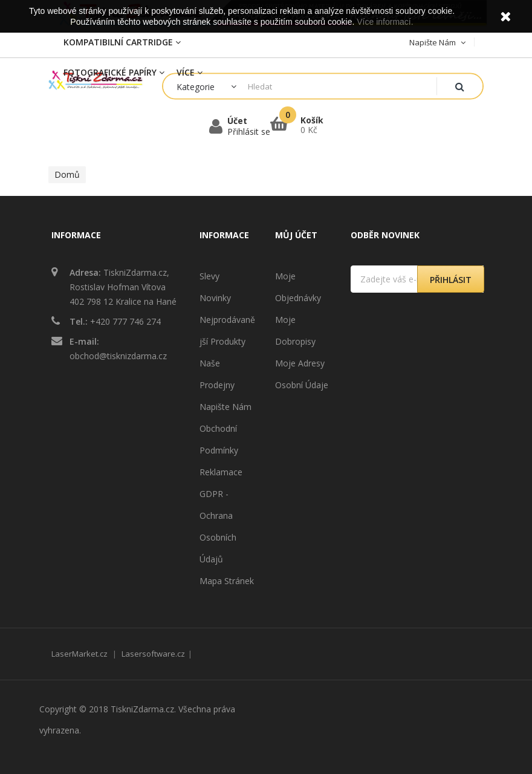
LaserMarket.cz (79, 654)
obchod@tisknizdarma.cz (118, 356)
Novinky (215, 298)
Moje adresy (300, 363)
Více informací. (385, 22)
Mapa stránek (227, 581)
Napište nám (225, 407)
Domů (67, 174)
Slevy (209, 276)
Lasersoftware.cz (153, 654)
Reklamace (221, 472)
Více (190, 72)
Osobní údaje (302, 385)
